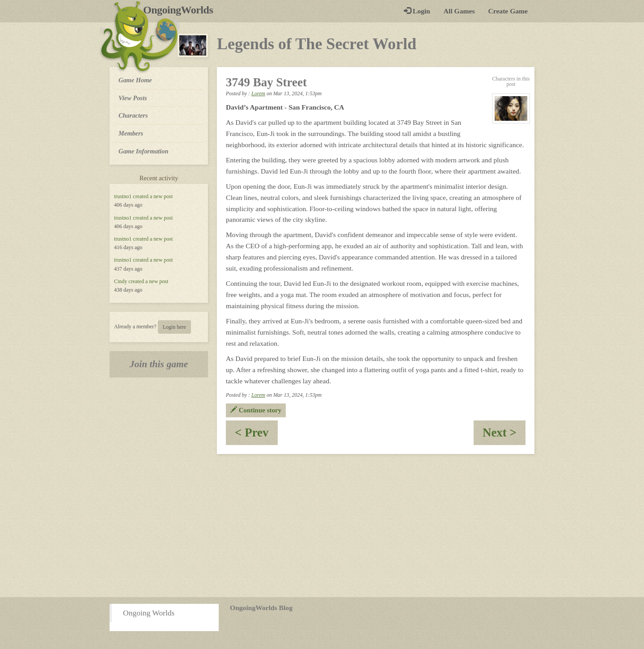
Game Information (144, 151)
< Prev (256, 435)
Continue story (256, 410)
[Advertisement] (322, 526)
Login (417, 11)
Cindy (121, 281)
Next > (504, 435)
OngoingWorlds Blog (261, 608)
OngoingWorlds (181, 10)
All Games (459, 11)
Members (131, 133)
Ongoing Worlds (149, 613)
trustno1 (123, 196)
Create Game (508, 11)
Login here (174, 327)
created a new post (153, 196)
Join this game (159, 364)
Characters (133, 115)
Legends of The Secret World (317, 44)
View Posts (133, 98)
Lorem (258, 93)
